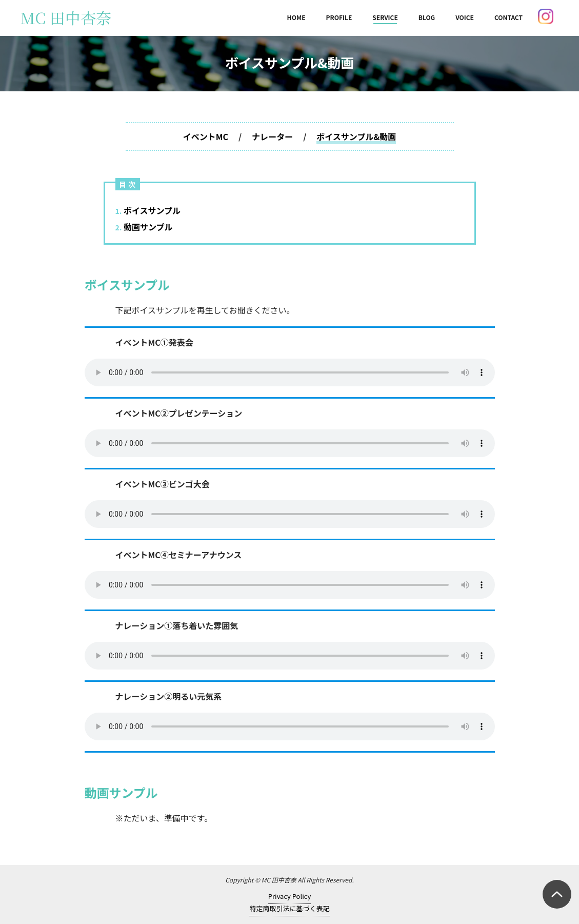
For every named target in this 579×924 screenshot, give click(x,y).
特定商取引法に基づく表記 (289, 908)
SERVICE (385, 17)
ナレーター (272, 136)
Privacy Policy (289, 896)
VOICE (465, 17)
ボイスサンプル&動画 (356, 136)
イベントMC (206, 136)
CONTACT (508, 17)
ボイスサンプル (148, 210)
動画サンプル (144, 227)
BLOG (427, 17)
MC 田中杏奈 (66, 17)
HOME (296, 17)
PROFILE (339, 17)
